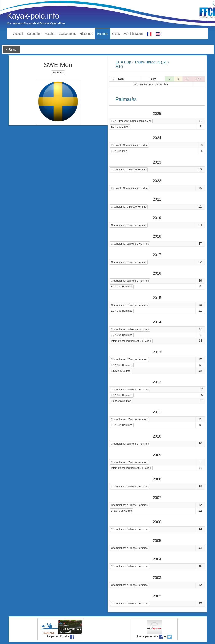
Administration (133, 34)
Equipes (103, 34)
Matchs (50, 34)
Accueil (18, 34)
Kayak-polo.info (33, 16)
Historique (86, 34)
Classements (67, 34)
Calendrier (34, 34)
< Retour (12, 49)
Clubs (116, 34)
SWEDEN (58, 73)
